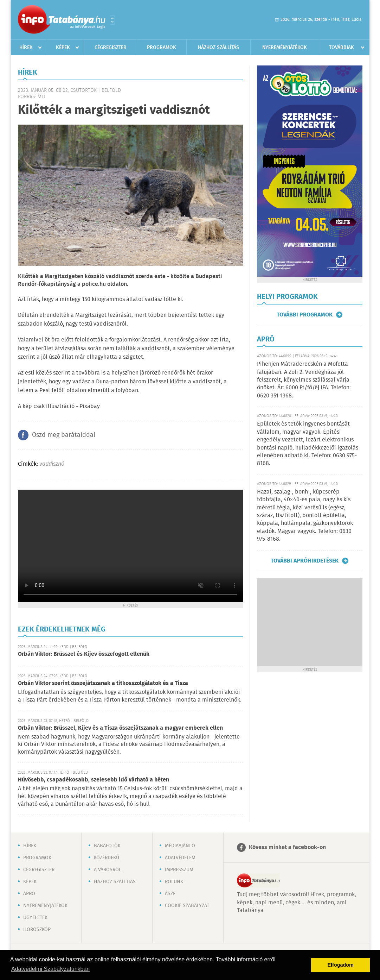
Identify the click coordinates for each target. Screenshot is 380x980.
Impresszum (179, 870)
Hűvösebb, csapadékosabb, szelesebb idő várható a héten (94, 780)
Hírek (26, 48)
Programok (162, 48)
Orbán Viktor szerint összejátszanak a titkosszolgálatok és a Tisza (103, 683)
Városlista (112, 20)
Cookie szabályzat (187, 906)
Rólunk (174, 882)
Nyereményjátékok (285, 48)
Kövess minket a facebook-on (287, 847)
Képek (63, 48)
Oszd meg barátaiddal (64, 435)
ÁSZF (170, 894)
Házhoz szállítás (218, 48)
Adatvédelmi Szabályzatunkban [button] (50, 969)
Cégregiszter (111, 48)
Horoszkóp (37, 930)
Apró (29, 894)
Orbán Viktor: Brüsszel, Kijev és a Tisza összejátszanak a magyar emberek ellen (120, 728)
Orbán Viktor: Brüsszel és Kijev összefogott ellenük (84, 654)
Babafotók (107, 846)
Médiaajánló (180, 846)
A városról (108, 870)
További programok (305, 315)
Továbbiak (342, 48)
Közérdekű (107, 858)
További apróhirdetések (305, 561)
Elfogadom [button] (341, 965)
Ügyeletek (35, 918)
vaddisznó (52, 464)
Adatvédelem (180, 858)
